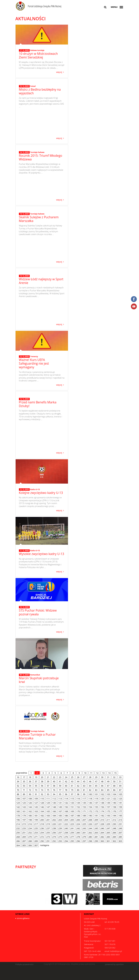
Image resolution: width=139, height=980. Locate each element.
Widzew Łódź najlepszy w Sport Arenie (41, 305)
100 (90, 794)
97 (72, 794)
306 (30, 845)
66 (102, 786)
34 (18, 781)
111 (48, 798)
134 (78, 803)
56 (42, 786)
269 (24, 837)
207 (84, 820)
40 (54, 781)
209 (96, 820)
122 (114, 798)
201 (48, 820)
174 (102, 811)
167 (60, 811)
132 (66, 803)
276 (66, 837)
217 (36, 824)
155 (96, 807)
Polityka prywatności (25, 964)
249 (120, 828)
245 (96, 828)
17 (24, 777)
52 (18, 786)
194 (114, 816)
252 (30, 833)
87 (120, 790)
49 (108, 781)
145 (36, 807)
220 (54, 824)
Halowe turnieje (37, 50)
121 (108, 798)
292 (54, 841)
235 (36, 828)
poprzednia (22, 773)
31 (108, 777)
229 (108, 824)
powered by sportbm (114, 964)
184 (54, 816)
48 (102, 781)
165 (48, 811)
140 (114, 803)
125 (24, 803)
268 (18, 837)
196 (18, 820)
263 (96, 833)
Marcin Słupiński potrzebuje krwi (39, 680)
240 (66, 828)
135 (84, 803)
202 (54, 820)
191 (96, 816)
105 (120, 794)
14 (109, 773)
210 (102, 820)
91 (36, 794)
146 (42, 807)
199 (36, 820)
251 (24, 833)
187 (72, 816)
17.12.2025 (24, 50)
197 (24, 820)
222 (66, 824)
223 (72, 824)
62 (78, 786)
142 (18, 807)
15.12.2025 (24, 114)
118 (90, 798)
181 (36, 816)
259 (72, 833)
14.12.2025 (24, 175)
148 (54, 807)
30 (102, 777)
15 (115, 773)
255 (48, 833)
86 (114, 790)
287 (24, 841)
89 (24, 794)
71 (24, 790)
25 (72, 777)
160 (18, 811)
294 (66, 841)
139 (108, 803)
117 (84, 798)
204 (66, 820)
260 (78, 833)
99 (84, 794)
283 (108, 837)
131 (60, 803)
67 (108, 786)
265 (108, 833)
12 (97, 773)
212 (114, 820)
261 (84, 833)
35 (24, 781)
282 (102, 837)
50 (114, 781)
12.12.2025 (24, 357)
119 (96, 798)
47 (96, 781)
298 (90, 841)
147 (48, 807)
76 (54, 790)
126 (30, 803)
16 (18, 777)
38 (42, 781)
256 (54, 833)
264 (102, 833)
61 (72, 786)
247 (108, 828)
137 (96, 803)
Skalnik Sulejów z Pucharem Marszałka (39, 242)
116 (78, 798)
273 (48, 837)
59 (60, 786)
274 (54, 837)
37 (36, 781)
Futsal (33, 113)
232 (18, 828)
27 (84, 777)
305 (24, 845)
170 (78, 811)
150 (66, 807)
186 (66, 816)
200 (42, 820)
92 (42, 794)
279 (84, 837)
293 (60, 841)
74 (42, 790)
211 (108, 820)
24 (66, 777)
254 (42, 833)
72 (30, 790)
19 (36, 777)
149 (60, 807)
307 (36, 845)
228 (102, 824)
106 (18, 798)
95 (60, 794)
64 (90, 786)
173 (96, 811)
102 (102, 794)
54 (30, 786)
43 (72, 781)
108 (30, 798)
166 (54, 811)
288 (30, 841)
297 (84, 841)
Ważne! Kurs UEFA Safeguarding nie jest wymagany (34, 363)
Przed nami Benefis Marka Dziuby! (38, 433)
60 (66, 786)
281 (96, 837)
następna (45, 845)
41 (60, 781)
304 (18, 845)
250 (18, 833)
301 (108, 841)
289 (36, 841)
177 (120, 811)
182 (42, 816)
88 (18, 794)
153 (84, 807)
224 (78, 824)
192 (102, 816)
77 (60, 790)
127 (36, 803)
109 (36, 798)
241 (72, 828)
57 (48, 786)
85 (108, 790)
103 (108, 794)
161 (24, 811)
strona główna (23, 918)
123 (120, 798)
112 (54, 798)
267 (120, 833)
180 (30, 816)
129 (48, 803)
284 (114, 837)
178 (18, 816)
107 (24, 798)
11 (91, 773)
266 (114, 833)
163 (36, 811)
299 (96, 841)
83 (96, 790)
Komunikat (35, 675)
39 (48, 781)
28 (90, 777)
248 (114, 828)
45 (84, 781)
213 (120, 820)
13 (103, 773)
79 (72, 790)
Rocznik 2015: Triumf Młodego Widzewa (41, 180)
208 (90, 820)
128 (42, 803)
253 (36, 833)
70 (18, 790)
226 (90, 824)
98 (78, 794)
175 (108, 811)
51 (120, 781)
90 (30, 794)
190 (90, 816)
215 (24, 824)
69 (120, 786)
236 (42, 828)
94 (54, 794)
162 (30, 811)
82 (90, 790)
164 (42, 811)
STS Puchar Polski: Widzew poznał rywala (38, 612)
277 (72, 837)
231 (120, 824)
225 (84, 824)
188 (78, 816)
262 (90, 833)
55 (36, 786)
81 (84, 790)
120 (102, 798)
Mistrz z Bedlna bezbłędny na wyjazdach (40, 119)
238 (54, 828)
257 (60, 833)
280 (90, 837)
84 (102, 790)
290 (42, 841)
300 (102, 841)
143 (24, 807)
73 (36, 790)
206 (78, 820)
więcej (59, 72)
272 (42, 837)
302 (114, 841)
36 (30, 781)
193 (108, 816)
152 (78, 807)
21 (48, 777)
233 (24, 828)
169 (72, 811)
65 (96, 786)
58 (54, 786)
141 (120, 803)
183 (48, 816)
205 (72, 820)
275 (60, 837)
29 (96, 777)
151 (72, 807)
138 (102, 803)
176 (114, 811)
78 (66, 790)
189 (84, 816)
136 (90, 803)
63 (84, 786)
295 (72, 841)
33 (120, 777)
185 (60, 816)
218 (42, 824)
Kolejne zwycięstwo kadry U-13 (41, 493)
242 (78, 828)
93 (48, 794)
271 (36, 837)
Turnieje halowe (37, 175)
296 (78, 841)
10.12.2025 (24, 607)
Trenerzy (34, 356)
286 (18, 841)
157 (108, 807)
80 (78, 790)
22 (54, 777)
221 (60, 824)
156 (102, 807)
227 (96, 824)
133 (72, 803)
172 (90, 811)
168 (66, 811)
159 (120, 807)
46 (90, 781)
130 (54, 803)
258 (66, 833)
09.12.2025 (24, 675)
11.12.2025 (24, 551)
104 (114, 794)
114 (66, 798)
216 (30, 824)
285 (120, 837)
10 (85, 773)
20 (42, 777)
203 (60, 820)
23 (60, 777)
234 (30, 828)
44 (78, 781)
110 (42, 798)
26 (78, 777)
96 (66, 794)
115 (72, 798)
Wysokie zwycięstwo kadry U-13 (42, 554)
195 (120, 816)
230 (114, 824)
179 (24, 816)
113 (60, 798)
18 (30, 777)
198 (30, 820)
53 (24, 786)
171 (84, 811)
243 (84, 828)
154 (90, 807)
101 (96, 794)
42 (66, 781)
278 (78, 837)
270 (30, 837)
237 (48, 828)
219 (48, 824)
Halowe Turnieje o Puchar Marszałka (37, 736)
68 (114, 786)
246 (102, 828)
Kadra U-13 (35, 489)
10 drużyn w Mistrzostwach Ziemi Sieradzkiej (38, 55)
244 (90, 828)
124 (18, 803)
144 (30, 807)
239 (60, 828)
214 (18, 824)
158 (114, 807)
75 (48, 790)
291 (48, 841)
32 (114, 777)
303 (120, 841)
